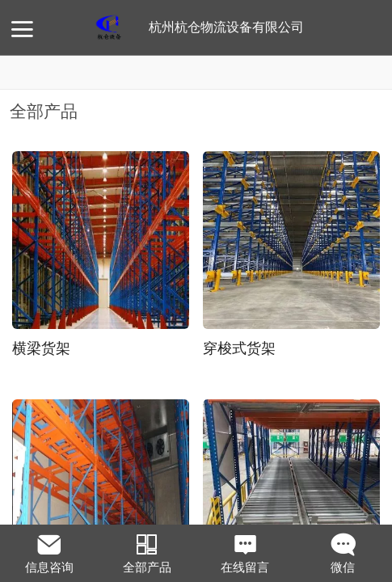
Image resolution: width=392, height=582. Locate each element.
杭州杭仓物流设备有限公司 (226, 27)
